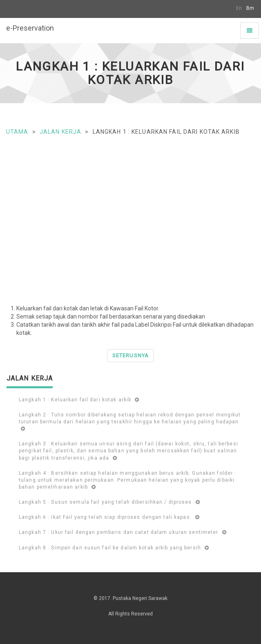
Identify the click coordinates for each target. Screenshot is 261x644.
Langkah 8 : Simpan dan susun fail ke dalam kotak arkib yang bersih (114, 548)
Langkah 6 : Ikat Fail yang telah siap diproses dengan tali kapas (109, 517)
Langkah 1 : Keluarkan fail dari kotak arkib (79, 400)
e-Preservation (30, 28)
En (239, 8)
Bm (250, 8)
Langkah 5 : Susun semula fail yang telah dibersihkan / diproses (109, 502)
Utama (17, 132)
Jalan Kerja (60, 132)
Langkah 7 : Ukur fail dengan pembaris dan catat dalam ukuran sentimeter (123, 532)
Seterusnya (130, 355)
